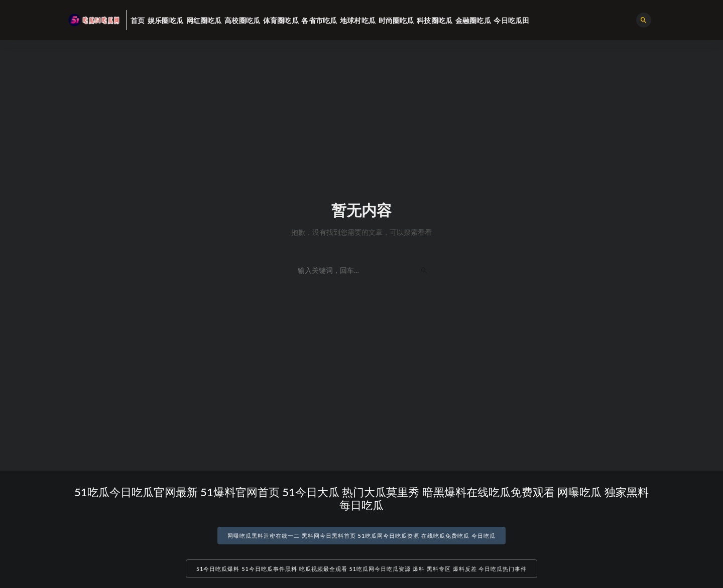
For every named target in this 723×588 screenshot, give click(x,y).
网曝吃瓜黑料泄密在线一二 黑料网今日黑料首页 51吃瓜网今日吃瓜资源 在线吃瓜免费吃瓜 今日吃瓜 (361, 536)
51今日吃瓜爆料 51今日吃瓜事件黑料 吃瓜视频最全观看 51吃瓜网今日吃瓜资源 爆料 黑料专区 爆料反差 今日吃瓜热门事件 (362, 569)
